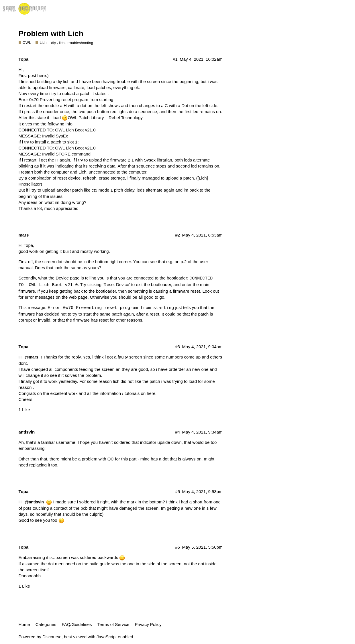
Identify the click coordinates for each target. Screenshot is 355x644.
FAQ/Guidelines (77, 624)
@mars (32, 357)
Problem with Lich (51, 34)
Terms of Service (113, 624)
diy (54, 43)
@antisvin (34, 502)
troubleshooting (80, 43)
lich (62, 43)
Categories (46, 624)
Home (24, 624)
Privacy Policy (148, 624)
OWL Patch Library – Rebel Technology (105, 118)
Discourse (52, 637)
